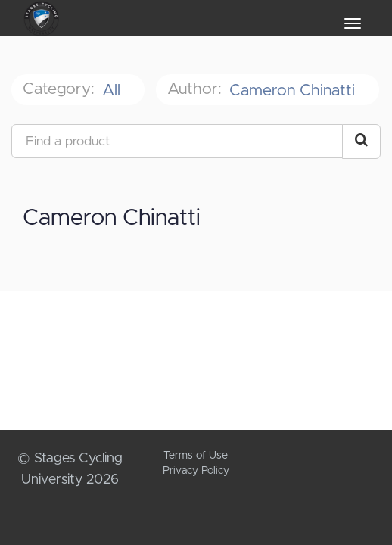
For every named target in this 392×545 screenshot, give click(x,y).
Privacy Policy (196, 471)
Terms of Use (196, 456)
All (114, 90)
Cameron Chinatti (294, 90)
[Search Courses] (361, 142)
